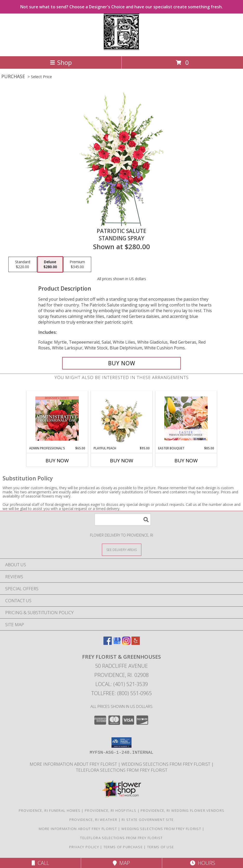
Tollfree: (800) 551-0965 (121, 693)
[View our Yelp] (136, 643)
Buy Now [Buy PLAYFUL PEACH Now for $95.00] (122, 461)
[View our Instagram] (126, 643)
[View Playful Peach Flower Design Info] (121, 418)
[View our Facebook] (108, 643)
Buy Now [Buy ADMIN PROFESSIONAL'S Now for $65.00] (57, 461)
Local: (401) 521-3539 (122, 684)
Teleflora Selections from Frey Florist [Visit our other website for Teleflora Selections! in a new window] (122, 770)
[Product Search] (123, 520)
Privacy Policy (84, 847)
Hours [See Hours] (203, 863)
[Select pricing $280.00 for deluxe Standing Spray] (50, 265)
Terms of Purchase (123, 847)
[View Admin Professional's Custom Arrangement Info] (57, 419)
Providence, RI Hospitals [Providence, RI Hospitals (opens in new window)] (110, 810)
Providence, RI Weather (93, 820)
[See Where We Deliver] (122, 549)
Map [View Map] (121, 863)
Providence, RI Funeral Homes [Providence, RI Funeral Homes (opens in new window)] (50, 810)
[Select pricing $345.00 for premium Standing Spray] (77, 265)
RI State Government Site (148, 820)
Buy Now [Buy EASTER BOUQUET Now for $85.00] (186, 461)
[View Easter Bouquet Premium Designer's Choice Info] (186, 418)
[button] (121, 743)
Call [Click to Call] (40, 863)
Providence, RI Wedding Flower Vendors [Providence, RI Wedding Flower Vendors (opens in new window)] (182, 810)
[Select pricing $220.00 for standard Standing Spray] (23, 265)
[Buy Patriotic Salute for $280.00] (122, 363)
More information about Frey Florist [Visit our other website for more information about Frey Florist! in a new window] (74, 764)
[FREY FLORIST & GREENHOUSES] (121, 49)
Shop (61, 62)
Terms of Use (161, 847)
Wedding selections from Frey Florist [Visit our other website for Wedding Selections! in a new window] (166, 764)
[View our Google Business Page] (117, 643)
